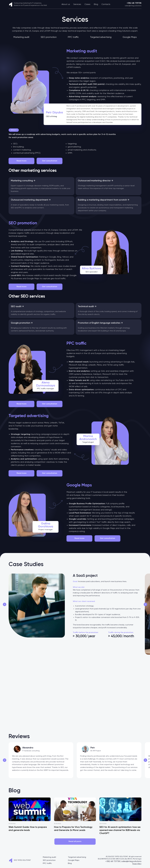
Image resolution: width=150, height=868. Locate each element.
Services (77, 4)
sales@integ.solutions (133, 6)
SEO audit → (17, 307)
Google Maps (130, 37)
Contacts (106, 4)
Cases (87, 4)
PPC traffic (73, 37)
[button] (5, 604)
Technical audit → (87, 307)
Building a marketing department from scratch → (104, 200)
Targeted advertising (101, 37)
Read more (22, 161)
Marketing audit (21, 37)
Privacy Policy (137, 864)
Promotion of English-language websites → (100, 323)
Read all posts (75, 841)
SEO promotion (49, 37)
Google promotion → (22, 323)
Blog (96, 4)
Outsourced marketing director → (95, 181)
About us (66, 4)
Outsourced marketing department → (31, 200)
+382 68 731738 (134, 3)
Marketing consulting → (23, 181)
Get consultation (50, 161)
